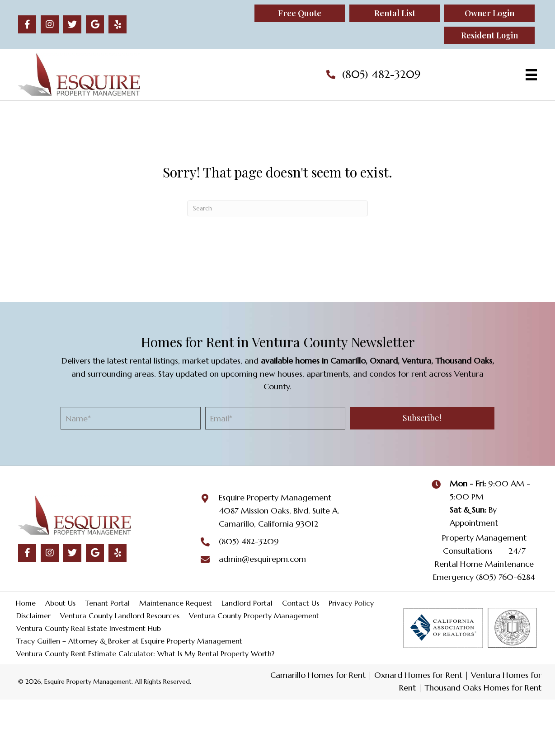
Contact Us (301, 603)
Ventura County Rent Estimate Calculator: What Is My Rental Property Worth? (145, 653)
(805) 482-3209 (381, 75)
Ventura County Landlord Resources (120, 616)
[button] (27, 24)
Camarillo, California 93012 (269, 524)
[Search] (277, 208)
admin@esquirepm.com (262, 559)
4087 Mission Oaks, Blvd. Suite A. (279, 511)
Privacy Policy (351, 603)
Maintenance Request (176, 603)
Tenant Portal (107, 603)
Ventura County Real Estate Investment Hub (89, 628)
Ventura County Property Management (254, 616)
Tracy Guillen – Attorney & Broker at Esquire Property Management (129, 641)
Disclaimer (33, 616)
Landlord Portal (247, 603)
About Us (60, 603)
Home (26, 603)
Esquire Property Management (275, 497)
